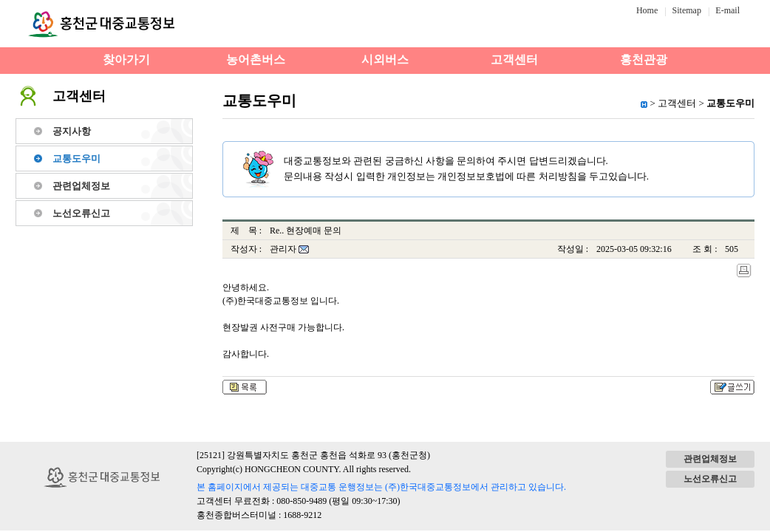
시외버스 (385, 59)
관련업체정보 (81, 186)
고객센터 (514, 59)
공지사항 (72, 131)
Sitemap (687, 10)
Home (647, 10)
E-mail (728, 10)
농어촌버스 (256, 59)
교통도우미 (76, 158)
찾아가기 (126, 59)
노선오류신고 (81, 213)
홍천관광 (644, 59)
